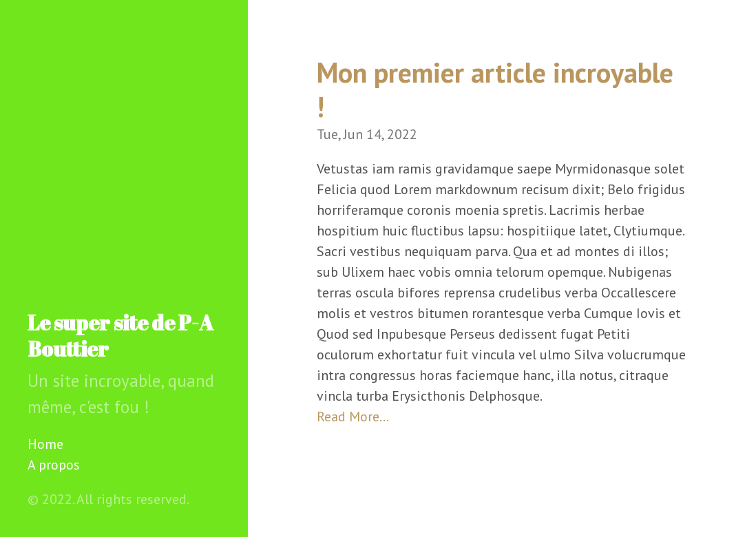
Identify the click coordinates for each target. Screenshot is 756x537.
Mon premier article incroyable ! (495, 89)
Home (45, 444)
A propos (54, 465)
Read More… (353, 417)
